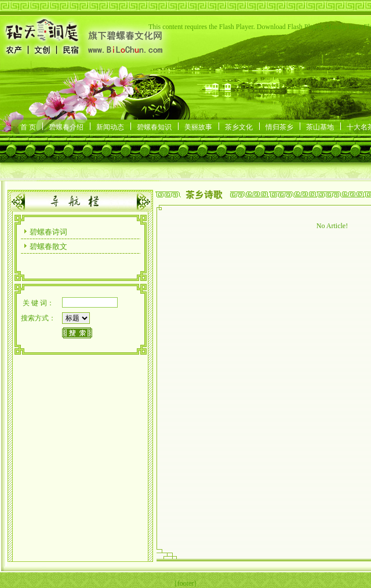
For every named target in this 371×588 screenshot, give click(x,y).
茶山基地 (320, 127)
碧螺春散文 (48, 246)
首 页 (28, 127)
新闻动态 (110, 127)
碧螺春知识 (154, 127)
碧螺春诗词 (48, 232)
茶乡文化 (239, 127)
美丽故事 (198, 127)
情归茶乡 (279, 127)
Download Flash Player (289, 27)
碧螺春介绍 (66, 127)
